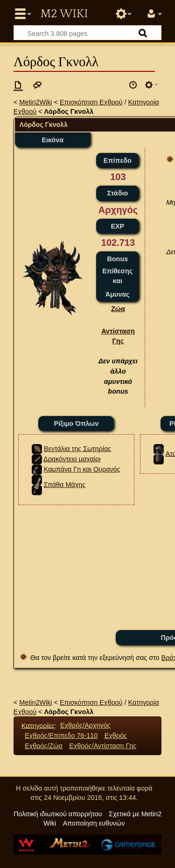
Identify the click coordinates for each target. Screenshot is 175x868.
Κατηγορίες (38, 725)
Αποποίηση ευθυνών (94, 823)
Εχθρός (116, 736)
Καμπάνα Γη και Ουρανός (82, 469)
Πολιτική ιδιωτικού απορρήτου (58, 814)
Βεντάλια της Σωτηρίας (78, 449)
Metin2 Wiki (64, 14)
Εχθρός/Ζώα (44, 746)
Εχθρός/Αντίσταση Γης (103, 746)
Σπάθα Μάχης (65, 485)
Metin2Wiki (35, 102)
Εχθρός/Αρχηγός (85, 725)
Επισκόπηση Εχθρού (91, 102)
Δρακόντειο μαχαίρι (72, 459)
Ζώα (118, 309)
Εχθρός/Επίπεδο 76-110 (61, 736)
